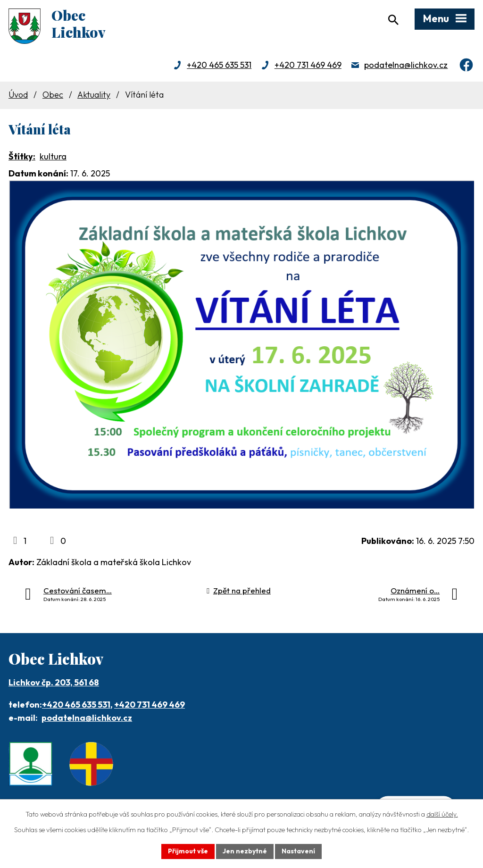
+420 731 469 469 (308, 65)
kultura (53, 156)
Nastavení (298, 851)
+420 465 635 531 (219, 65)
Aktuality (94, 95)
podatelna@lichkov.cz (406, 65)
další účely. (442, 814)
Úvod (18, 95)
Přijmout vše (188, 851)
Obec (53, 95)
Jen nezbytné (245, 851)
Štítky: (22, 156)
